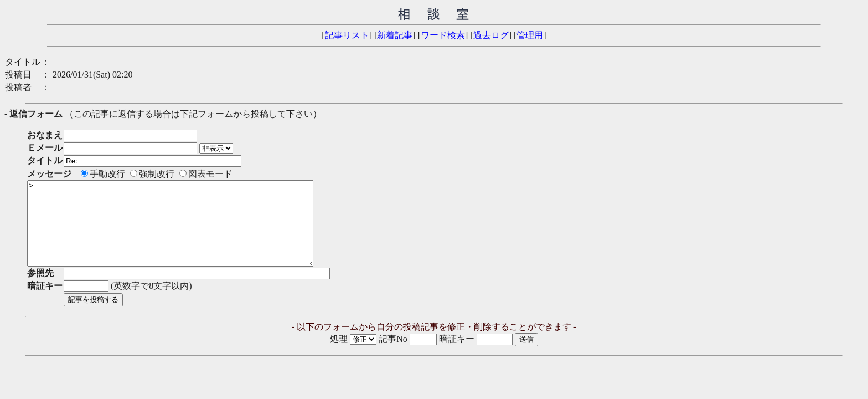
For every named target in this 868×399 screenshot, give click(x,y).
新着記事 (395, 35)
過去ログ (491, 35)
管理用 (530, 35)
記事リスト (347, 35)
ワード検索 (443, 35)
